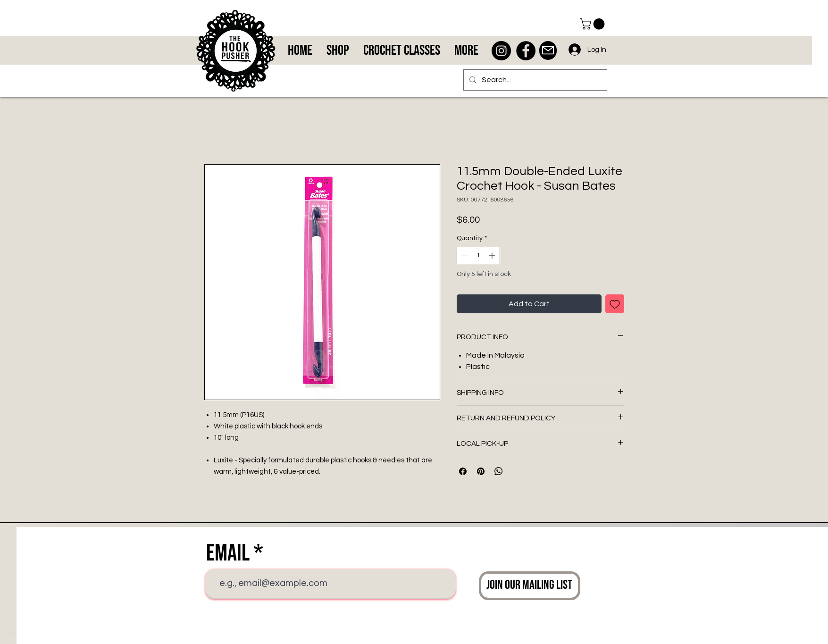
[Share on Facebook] (463, 471)
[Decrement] (464, 255)
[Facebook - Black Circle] (526, 51)
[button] (594, 24)
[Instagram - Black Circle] (501, 51)
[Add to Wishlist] (615, 304)
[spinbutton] (478, 255)
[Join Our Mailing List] (530, 586)
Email (228, 553)
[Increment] (493, 255)
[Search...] (534, 80)
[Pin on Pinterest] (481, 471)
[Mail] (548, 50)
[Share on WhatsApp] (499, 471)
